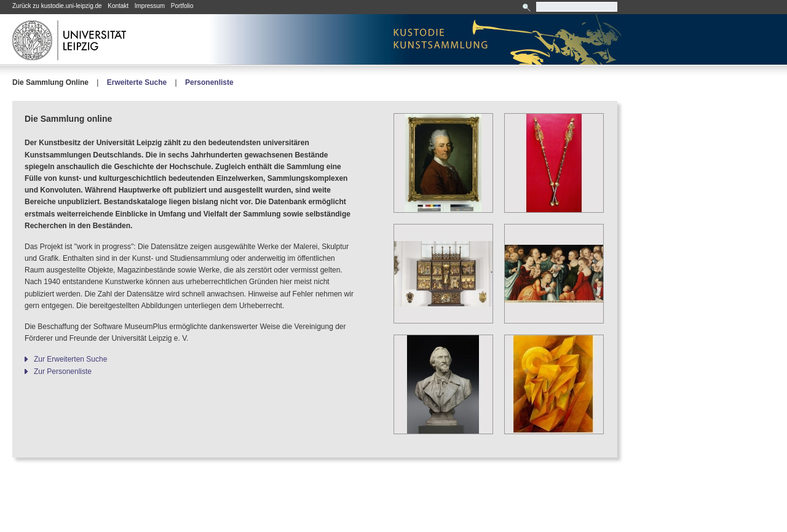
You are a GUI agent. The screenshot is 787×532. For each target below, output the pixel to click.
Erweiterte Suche (137, 82)
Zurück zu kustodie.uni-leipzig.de (57, 6)
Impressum (150, 6)
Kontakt (118, 6)
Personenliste (209, 82)
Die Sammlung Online (50, 82)
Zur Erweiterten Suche (70, 359)
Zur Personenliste (63, 371)
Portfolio (182, 6)
